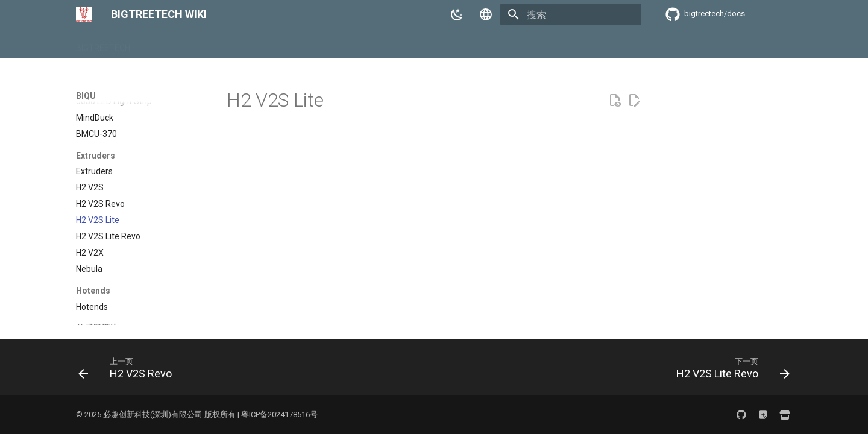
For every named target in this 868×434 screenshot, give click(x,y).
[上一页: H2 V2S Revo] (129, 371)
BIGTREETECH (103, 44)
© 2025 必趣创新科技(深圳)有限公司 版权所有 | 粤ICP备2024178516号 (197, 414)
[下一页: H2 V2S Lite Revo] (729, 371)
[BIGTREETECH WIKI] (84, 14)
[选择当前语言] (486, 14)
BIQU (154, 44)
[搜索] (571, 14)
